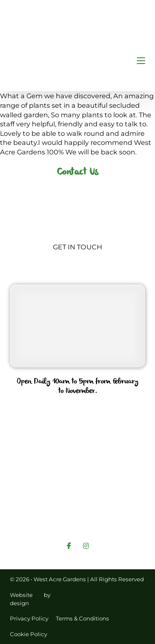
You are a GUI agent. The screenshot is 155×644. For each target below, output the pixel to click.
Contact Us (47, 506)
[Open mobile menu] (141, 61)
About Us (74, 491)
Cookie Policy (29, 634)
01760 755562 (78, 411)
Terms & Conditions (82, 618)
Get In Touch (77, 247)
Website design (21, 599)
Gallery (115, 506)
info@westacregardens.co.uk (78, 454)
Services (114, 491)
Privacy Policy (29, 618)
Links (85, 506)
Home (38, 491)
